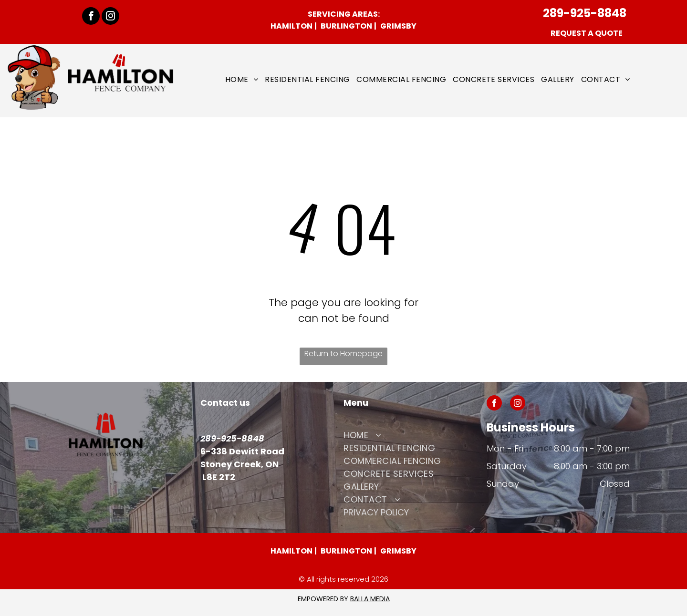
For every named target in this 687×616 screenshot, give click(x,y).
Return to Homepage (343, 354)
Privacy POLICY (376, 512)
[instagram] (110, 17)
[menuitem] (242, 79)
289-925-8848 (585, 13)
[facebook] (91, 17)
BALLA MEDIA (370, 599)
